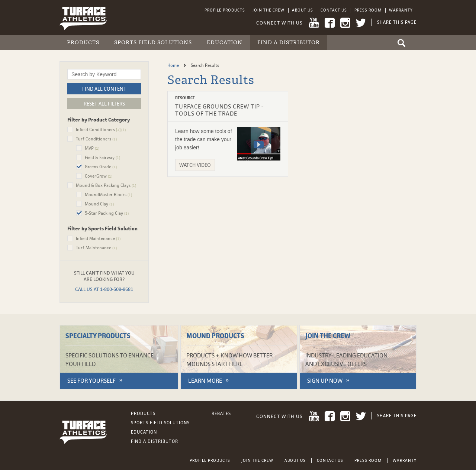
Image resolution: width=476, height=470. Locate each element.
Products (83, 43)
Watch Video (195, 165)
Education (225, 43)
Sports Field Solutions (153, 43)
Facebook (330, 23)
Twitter (361, 23)
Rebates (221, 414)
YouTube (314, 23)
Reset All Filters (104, 104)
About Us (303, 10)
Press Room (368, 10)
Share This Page (397, 22)
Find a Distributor (289, 43)
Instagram (345, 23)
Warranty (401, 10)
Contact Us (334, 10)
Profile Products (225, 10)
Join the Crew (268, 10)
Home (174, 65)
